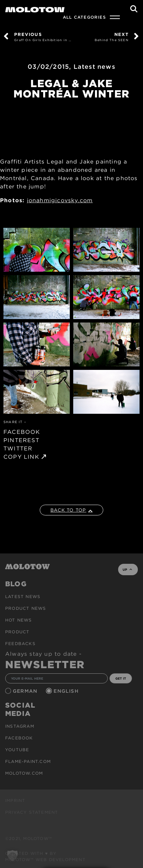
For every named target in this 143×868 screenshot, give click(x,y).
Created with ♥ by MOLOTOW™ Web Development (45, 856)
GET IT (121, 678)
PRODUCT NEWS (26, 608)
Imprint (15, 800)
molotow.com (24, 773)
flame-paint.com (28, 761)
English (67, 691)
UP (127, 570)
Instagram (20, 726)
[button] (12, 856)
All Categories (84, 17)
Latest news (94, 67)
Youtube (17, 750)
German (26, 691)
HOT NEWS (19, 620)
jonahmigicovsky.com (60, 200)
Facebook (19, 738)
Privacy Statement (32, 812)
